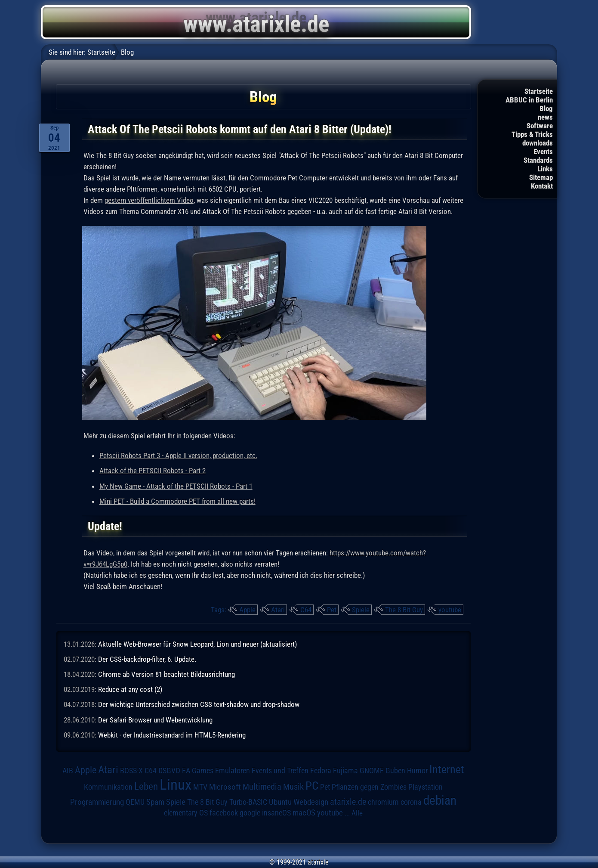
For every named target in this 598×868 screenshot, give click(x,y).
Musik (293, 787)
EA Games (198, 771)
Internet (447, 769)
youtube (450, 610)
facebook (224, 813)
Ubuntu (280, 802)
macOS (304, 813)
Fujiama (345, 770)
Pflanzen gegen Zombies (369, 787)
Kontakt (542, 186)
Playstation (425, 787)
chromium (383, 802)
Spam (155, 802)
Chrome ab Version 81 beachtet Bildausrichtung (166, 674)
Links (545, 169)
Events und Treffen (280, 771)
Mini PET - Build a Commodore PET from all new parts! (177, 501)
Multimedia (262, 787)
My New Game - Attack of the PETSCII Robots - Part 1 (176, 486)
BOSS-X (131, 771)
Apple (247, 610)
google (250, 813)
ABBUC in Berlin (529, 100)
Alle (357, 813)
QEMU (135, 802)
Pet (332, 610)
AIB (68, 771)
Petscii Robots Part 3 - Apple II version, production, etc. (178, 456)
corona (411, 802)
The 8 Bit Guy (404, 610)
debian (440, 800)
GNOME (372, 770)
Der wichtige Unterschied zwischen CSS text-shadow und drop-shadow (199, 704)
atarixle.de (348, 802)
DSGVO (169, 771)
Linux (176, 784)
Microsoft (225, 787)
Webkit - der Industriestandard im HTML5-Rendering (172, 735)
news (545, 117)
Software (540, 126)
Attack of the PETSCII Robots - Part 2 (153, 471)
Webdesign (311, 802)
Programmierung (97, 802)
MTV (200, 787)
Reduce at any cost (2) (130, 689)
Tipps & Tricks (532, 134)
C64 (306, 610)
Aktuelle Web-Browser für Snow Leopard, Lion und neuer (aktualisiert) (197, 644)
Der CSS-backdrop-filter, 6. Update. (147, 659)
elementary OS (186, 813)
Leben (146, 786)
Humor (417, 771)
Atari (278, 610)
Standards (538, 160)
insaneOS (276, 813)
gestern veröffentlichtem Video (149, 200)
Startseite (539, 91)
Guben (395, 771)
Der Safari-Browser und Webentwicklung (155, 720)
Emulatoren (233, 770)
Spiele (361, 610)
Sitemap (541, 177)
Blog (546, 108)
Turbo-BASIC (248, 802)
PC (312, 786)
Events (543, 152)
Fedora (321, 770)
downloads (538, 143)
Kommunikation (108, 787)
